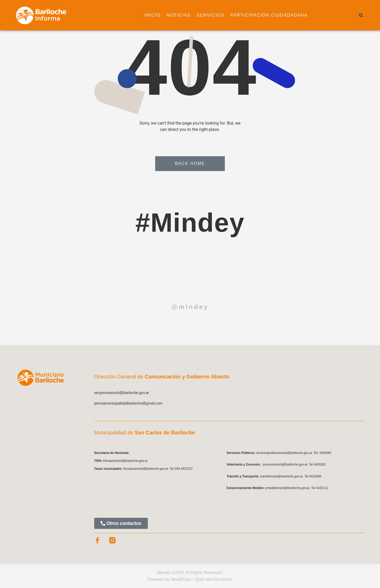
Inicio (152, 15)
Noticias (179, 15)
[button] (361, 15)
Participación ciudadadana (269, 15)
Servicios (210, 15)
